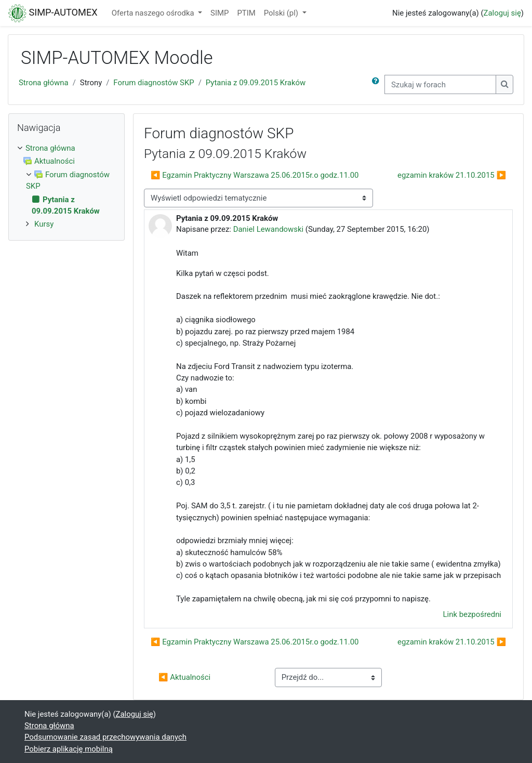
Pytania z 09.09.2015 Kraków (256, 83)
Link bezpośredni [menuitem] (472, 614)
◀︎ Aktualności (184, 677)
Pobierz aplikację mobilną (69, 749)
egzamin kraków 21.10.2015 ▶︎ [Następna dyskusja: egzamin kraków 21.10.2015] (452, 175)
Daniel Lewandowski (268, 229)
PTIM (246, 13)
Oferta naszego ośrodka (154, 13)
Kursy (44, 224)
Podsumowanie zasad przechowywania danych (105, 737)
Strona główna (44, 83)
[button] (378, 84)
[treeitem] (66, 148)
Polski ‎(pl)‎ (282, 13)
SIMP (220, 13)
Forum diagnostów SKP (154, 83)
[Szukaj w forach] (440, 84)
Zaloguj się (502, 13)
